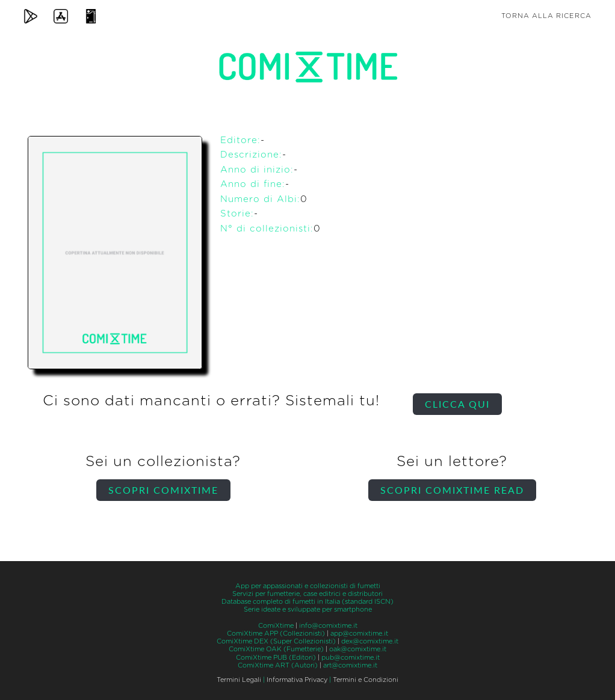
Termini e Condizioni (366, 680)
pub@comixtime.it (351, 658)
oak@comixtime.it (358, 649)
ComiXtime (276, 626)
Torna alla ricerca (546, 16)
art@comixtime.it (350, 665)
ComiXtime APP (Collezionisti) (276, 634)
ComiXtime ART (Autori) (278, 665)
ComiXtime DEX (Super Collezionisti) (276, 641)
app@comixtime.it (359, 634)
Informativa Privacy (297, 680)
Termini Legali (239, 680)
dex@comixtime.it (370, 641)
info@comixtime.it (328, 626)
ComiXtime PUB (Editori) (276, 658)
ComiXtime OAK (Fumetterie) (276, 649)
